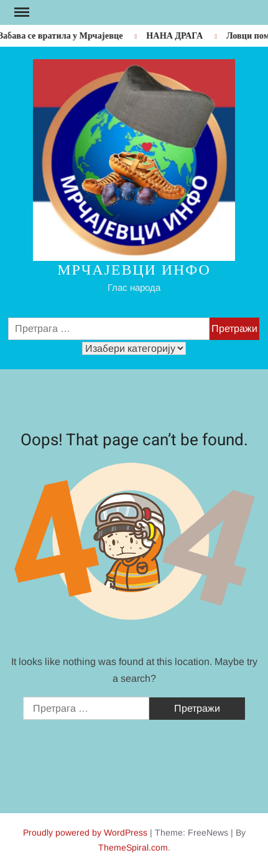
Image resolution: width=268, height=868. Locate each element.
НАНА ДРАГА (176, 36)
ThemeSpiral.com (133, 847)
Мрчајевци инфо (134, 270)
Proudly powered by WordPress (85, 833)
